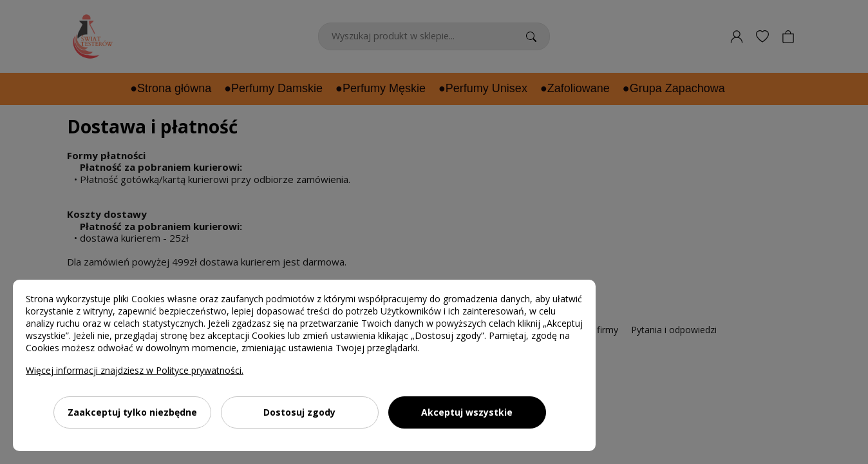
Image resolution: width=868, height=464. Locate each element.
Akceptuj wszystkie (467, 412)
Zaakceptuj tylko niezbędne (132, 412)
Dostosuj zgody (299, 412)
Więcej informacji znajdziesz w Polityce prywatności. (135, 370)
